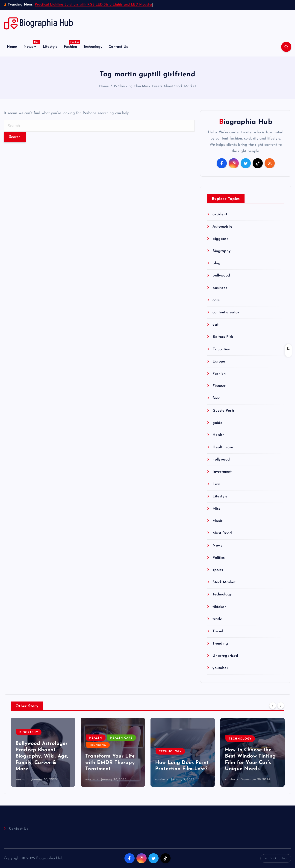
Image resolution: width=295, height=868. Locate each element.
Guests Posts (224, 411)
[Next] (281, 706)
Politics (218, 558)
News (32, 46)
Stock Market (224, 582)
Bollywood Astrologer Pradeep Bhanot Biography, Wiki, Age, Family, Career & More (42, 756)
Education (221, 349)
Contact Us (118, 47)
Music (217, 521)
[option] (43, 752)
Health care (223, 447)
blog (216, 263)
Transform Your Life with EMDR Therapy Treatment (110, 763)
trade (217, 619)
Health (218, 435)
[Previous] (273, 706)
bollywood (221, 276)
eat (215, 325)
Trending (220, 644)
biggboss (220, 239)
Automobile (222, 227)
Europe (219, 362)
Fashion (72, 46)
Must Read (222, 533)
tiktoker (219, 607)
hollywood (221, 460)
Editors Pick (223, 337)
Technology (93, 47)
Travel (218, 631)
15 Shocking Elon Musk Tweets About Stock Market (155, 86)
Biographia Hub (246, 122)
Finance (219, 386)
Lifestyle (50, 47)
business (220, 288)
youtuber (220, 668)
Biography (221, 251)
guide (217, 423)
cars (216, 300)
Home (12, 47)
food (217, 398)
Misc (216, 509)
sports (218, 570)
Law (216, 484)
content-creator (226, 312)
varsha (20, 780)
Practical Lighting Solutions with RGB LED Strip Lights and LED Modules (94, 5)
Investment (222, 472)
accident (220, 214)
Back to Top (276, 859)
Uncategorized (225, 656)
